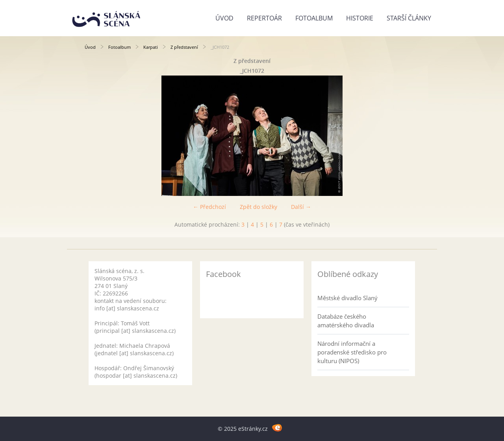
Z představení (184, 47)
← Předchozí (209, 207)
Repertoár (264, 18)
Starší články (409, 18)
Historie (360, 18)
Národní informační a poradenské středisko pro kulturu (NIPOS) (352, 352)
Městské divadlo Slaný (347, 298)
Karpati (151, 47)
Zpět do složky (258, 207)
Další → (301, 207)
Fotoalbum (314, 18)
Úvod (224, 18)
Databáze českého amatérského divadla (346, 321)
